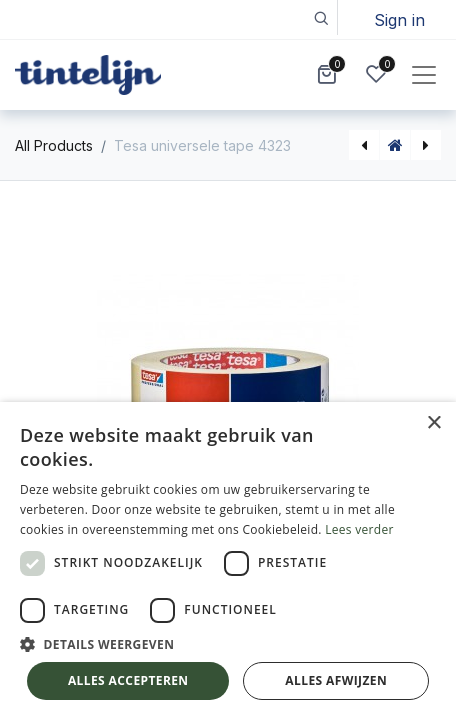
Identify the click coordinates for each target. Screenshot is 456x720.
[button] (320, 17)
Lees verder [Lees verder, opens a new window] (359, 529)
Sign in (399, 20)
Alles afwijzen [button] (336, 680)
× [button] (433, 423)
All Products (54, 145)
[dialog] (228, 561)
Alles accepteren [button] (128, 680)
